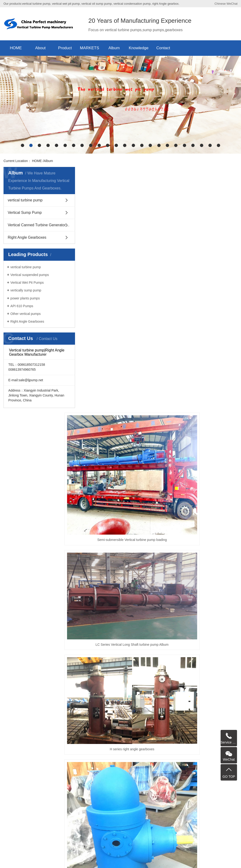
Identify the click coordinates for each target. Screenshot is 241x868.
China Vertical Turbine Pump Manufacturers (140, 863)
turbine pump (199, 713)
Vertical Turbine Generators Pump (178, 697)
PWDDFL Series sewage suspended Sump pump (151, 532)
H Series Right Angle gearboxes (210, 532)
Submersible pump (182, 708)
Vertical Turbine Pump (33, 697)
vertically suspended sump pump (155, 702)
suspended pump (126, 708)
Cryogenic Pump (212, 708)
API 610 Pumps (22, 306)
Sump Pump (26, 708)
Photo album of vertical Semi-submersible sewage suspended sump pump (151, 646)
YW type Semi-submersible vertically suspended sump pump (210, 646)
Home (131, 667)
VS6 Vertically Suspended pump (66, 702)
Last (201, 667)
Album (114, 48)
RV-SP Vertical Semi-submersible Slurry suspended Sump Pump (92, 589)
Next (189, 667)
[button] (23, 145)
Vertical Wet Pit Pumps (27, 283)
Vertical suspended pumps (30, 275)
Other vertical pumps (25, 314)
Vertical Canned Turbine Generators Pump (41, 225)
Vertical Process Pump (33, 713)
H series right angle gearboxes (210, 465)
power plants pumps (25, 298)
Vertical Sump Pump (25, 213)
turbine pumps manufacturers (61, 708)
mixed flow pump (100, 697)
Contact (163, 48)
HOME (16, 48)
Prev (143, 667)
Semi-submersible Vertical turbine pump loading (92, 465)
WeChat (232, 4)
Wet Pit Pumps (98, 708)
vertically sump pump (26, 290)
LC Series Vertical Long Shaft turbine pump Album (151, 465)
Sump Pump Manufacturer (166, 713)
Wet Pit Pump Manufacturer (75, 713)
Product (65, 48)
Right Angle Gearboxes (27, 237)
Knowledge (139, 48)
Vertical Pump (153, 708)
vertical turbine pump (25, 200)
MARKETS (90, 48)
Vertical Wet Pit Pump (133, 697)
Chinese (220, 4)
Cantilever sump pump (110, 702)
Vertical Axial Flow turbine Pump (207, 702)
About (40, 48)
